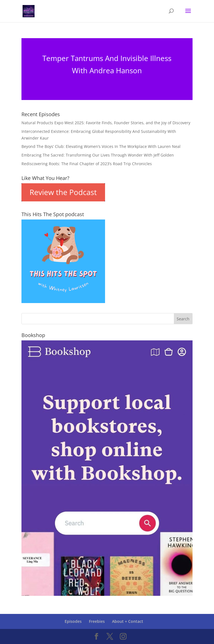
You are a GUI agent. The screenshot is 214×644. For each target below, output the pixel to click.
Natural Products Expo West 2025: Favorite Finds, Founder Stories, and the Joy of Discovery (106, 123)
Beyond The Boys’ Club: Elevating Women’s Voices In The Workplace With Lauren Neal (101, 146)
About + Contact (128, 621)
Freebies (97, 621)
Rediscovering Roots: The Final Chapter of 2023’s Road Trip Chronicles (87, 164)
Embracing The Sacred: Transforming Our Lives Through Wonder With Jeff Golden (98, 155)
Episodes (73, 621)
